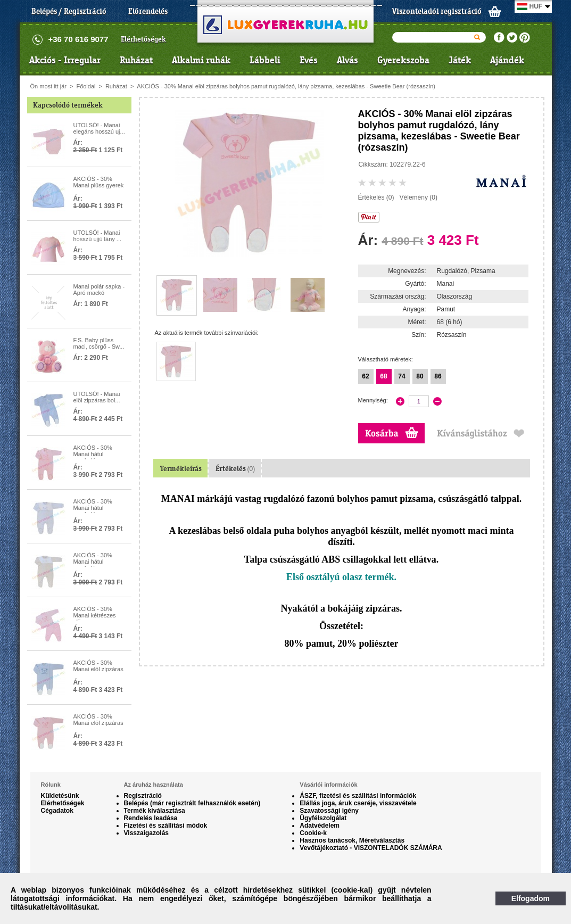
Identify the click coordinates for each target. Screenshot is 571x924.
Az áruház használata (154, 785)
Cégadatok (57, 811)
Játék (460, 60)
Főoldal (86, 86)
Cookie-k (313, 833)
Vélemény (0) (419, 197)
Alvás (347, 60)
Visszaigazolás (147, 833)
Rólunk (51, 785)
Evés (309, 60)
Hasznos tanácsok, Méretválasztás (352, 840)
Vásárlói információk (328, 785)
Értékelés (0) (376, 197)
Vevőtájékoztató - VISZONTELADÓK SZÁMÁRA (371, 848)
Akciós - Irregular (65, 60)
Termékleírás (181, 469)
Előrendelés (148, 11)
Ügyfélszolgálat (323, 818)
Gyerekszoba (403, 60)
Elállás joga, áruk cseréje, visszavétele (358, 803)
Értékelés (235, 469)
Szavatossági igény (329, 811)
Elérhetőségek (143, 39)
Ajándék (507, 60)
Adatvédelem (320, 826)
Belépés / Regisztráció (69, 11)
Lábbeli (265, 60)
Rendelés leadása (151, 818)
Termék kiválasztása (155, 811)
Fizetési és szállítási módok (166, 826)
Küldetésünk (60, 796)
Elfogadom (531, 898)
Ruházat (136, 60)
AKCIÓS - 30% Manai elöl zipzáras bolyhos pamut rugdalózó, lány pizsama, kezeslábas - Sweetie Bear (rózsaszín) (286, 86)
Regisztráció (143, 796)
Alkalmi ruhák (201, 60)
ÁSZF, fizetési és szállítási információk (358, 796)
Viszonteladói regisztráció (437, 11)
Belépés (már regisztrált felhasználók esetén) (192, 803)
